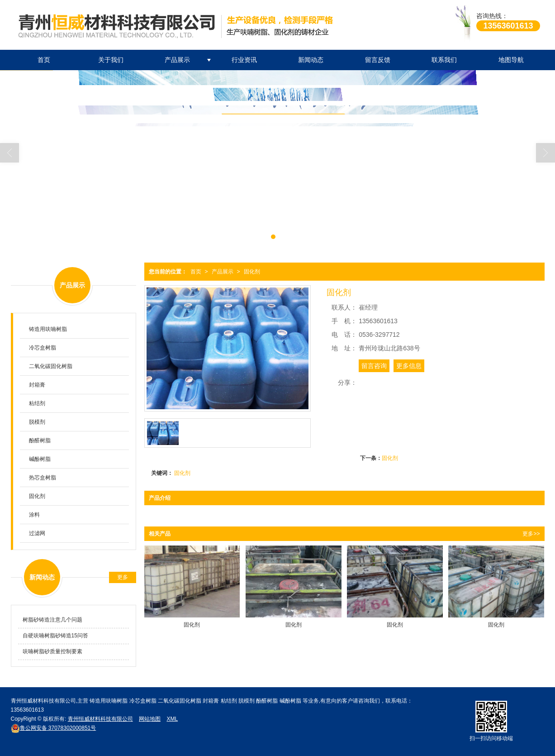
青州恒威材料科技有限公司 (100, 719)
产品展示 (177, 60)
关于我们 (111, 60)
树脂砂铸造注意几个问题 (52, 620)
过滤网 (37, 533)
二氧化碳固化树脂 (51, 366)
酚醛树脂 (40, 440)
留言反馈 (378, 60)
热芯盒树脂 (43, 478)
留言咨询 (374, 366)
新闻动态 (311, 60)
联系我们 (444, 60)
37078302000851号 (54, 728)
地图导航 (511, 60)
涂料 (34, 515)
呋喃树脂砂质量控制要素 (52, 651)
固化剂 (252, 272)
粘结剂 (37, 403)
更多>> (531, 534)
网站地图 (150, 719)
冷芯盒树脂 (43, 348)
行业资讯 (244, 60)
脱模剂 (37, 422)
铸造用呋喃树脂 (48, 329)
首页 (44, 60)
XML (172, 719)
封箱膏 (37, 385)
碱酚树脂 (40, 459)
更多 (123, 577)
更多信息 (409, 366)
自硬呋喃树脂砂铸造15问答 (55, 636)
